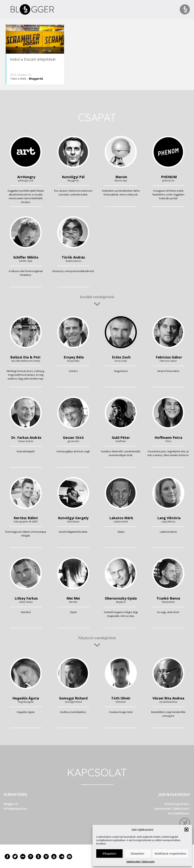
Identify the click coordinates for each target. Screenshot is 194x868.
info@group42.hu (15, 809)
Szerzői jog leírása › (177, 804)
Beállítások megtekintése (170, 853)
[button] (186, 830)
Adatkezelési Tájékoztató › (172, 809)
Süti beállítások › (179, 813)
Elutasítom (137, 853)
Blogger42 (36, 79)
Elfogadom (109, 853)
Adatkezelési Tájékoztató (140, 862)
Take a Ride (18, 79)
